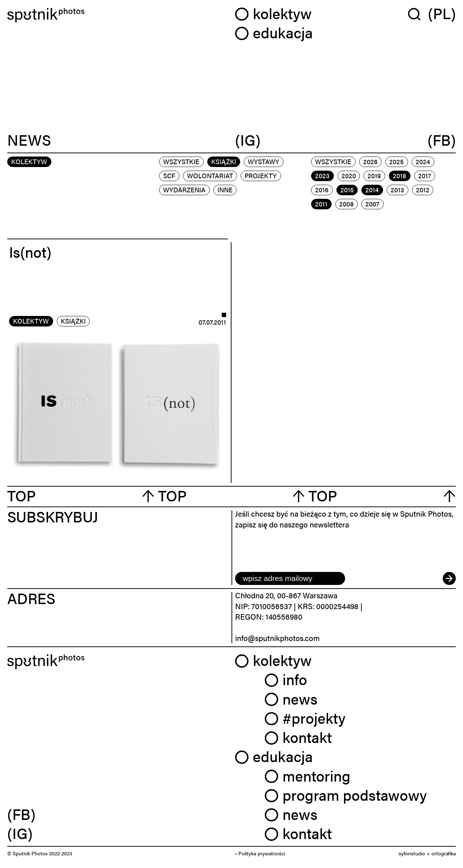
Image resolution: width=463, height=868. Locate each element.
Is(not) (30, 252)
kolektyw (31, 321)
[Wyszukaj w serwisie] (418, 14)
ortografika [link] (444, 853)
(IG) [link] (20, 833)
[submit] (449, 578)
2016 (322, 190)
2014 (372, 190)
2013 (397, 190)
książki (224, 161)
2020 (349, 176)
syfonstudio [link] (412, 853)
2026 (370, 161)
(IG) (248, 140)
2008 (347, 204)
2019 (374, 176)
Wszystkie (181, 161)
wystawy (264, 161)
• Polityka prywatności (260, 853)
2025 (396, 161)
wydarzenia (184, 190)
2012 (423, 190)
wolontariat (210, 176)
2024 (423, 161)
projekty (261, 176)
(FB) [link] (21, 814)
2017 (425, 176)
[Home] (118, 15)
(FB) (442, 140)
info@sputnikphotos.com (277, 638)
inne (225, 190)
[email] (290, 578)
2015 (347, 190)
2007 (372, 204)
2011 (321, 204)
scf (169, 176)
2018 (400, 176)
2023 (322, 176)
